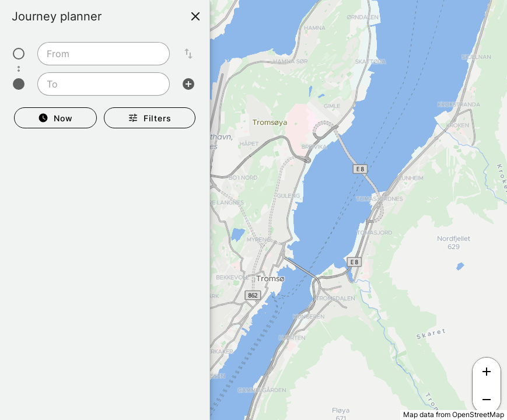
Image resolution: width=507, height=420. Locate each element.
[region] (254, 210)
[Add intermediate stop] (188, 84)
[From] (100, 54)
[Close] (195, 16)
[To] (100, 84)
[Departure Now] (55, 118)
